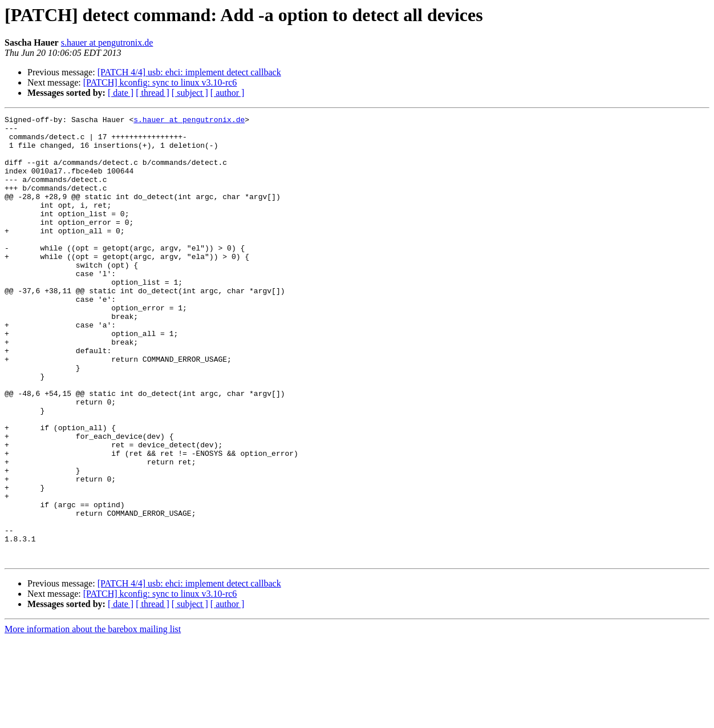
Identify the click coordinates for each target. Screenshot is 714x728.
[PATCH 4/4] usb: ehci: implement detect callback (189, 72)
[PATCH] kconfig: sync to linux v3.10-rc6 (160, 82)
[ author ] (228, 93)
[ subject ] (190, 93)
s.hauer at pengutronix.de (107, 43)
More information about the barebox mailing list (93, 718)
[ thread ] (153, 93)
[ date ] (121, 93)
